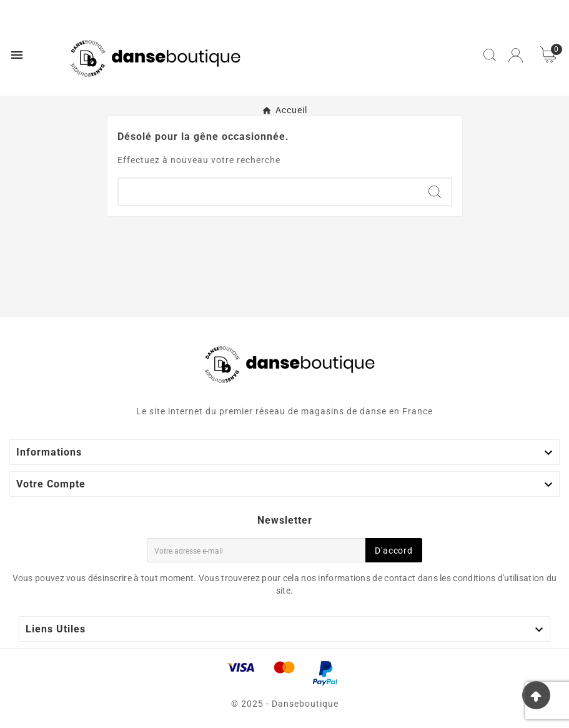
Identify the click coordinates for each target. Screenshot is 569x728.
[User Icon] (516, 55)
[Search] (435, 192)
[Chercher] (269, 192)
